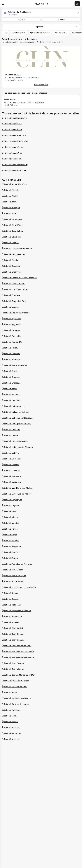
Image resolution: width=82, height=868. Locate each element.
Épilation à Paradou (10, 541)
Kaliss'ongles (10, 99)
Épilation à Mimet (10, 511)
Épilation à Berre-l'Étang (13, 225)
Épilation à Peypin (10, 558)
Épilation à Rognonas (11, 605)
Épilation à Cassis (10, 260)
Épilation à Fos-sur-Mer (12, 342)
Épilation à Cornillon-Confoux (15, 289)
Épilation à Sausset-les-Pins (14, 687)
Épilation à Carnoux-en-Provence (17, 248)
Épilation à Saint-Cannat (13, 634)
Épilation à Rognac (10, 593)
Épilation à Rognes (10, 599)
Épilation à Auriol (9, 213)
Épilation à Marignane (11, 476)
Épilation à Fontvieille (11, 336)
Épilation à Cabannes (11, 237)
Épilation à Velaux (10, 722)
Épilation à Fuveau (10, 348)
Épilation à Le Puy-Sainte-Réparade (18, 447)
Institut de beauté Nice (12, 153)
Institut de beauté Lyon (12, 130)
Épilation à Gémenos (11, 359)
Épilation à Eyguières (11, 324)
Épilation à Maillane (10, 465)
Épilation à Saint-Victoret (13, 669)
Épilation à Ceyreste (11, 266)
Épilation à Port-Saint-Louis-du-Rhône (19, 587)
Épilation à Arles (9, 202)
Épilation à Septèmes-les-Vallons (17, 698)
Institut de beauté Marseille (14, 135)
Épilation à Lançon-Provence (15, 441)
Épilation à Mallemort (11, 470)
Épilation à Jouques (11, 395)
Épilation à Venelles (10, 727)
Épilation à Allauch (10, 190)
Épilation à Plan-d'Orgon (13, 570)
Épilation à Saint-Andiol (12, 628)
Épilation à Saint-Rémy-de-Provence (18, 657)
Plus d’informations (41, 84)
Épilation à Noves (10, 529)
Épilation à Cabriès (10, 243)
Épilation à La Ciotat (11, 400)
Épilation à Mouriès (10, 523)
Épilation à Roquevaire (12, 616)
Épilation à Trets (9, 716)
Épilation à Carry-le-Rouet (13, 254)
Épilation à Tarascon (11, 710)
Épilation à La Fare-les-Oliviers (15, 412)
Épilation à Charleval (11, 272)
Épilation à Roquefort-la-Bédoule (17, 611)
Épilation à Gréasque (11, 383)
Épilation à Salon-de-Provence (15, 681)
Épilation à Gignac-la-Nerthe (15, 365)
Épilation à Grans (9, 371)
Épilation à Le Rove (10, 453)
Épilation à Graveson (11, 377)
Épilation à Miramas (11, 517)
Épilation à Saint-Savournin (14, 663)
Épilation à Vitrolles (10, 739)
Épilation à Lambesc (11, 435)
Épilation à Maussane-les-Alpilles (17, 494)
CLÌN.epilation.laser (12, 75)
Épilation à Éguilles (10, 307)
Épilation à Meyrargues (12, 500)
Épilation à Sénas (10, 692)
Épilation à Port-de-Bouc (13, 581)
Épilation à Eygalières (11, 319)
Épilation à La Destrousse (13, 406)
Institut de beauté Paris (12, 159)
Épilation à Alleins (10, 196)
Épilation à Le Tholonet (12, 459)
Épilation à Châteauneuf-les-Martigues (19, 278)
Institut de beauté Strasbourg (15, 165)
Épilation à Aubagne (11, 208)
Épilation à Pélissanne (12, 546)
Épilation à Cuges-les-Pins (14, 301)
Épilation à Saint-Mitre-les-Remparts (18, 652)
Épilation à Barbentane (12, 219)
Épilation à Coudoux (11, 295)
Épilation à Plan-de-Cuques (14, 576)
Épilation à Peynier (10, 552)
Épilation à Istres (9, 389)
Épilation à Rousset (10, 622)
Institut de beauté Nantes (13, 147)
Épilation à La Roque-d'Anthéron (16, 424)
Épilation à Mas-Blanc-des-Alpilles (17, 488)
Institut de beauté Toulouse (14, 170)
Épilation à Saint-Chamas (13, 640)
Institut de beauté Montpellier (15, 141)
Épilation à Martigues (11, 482)
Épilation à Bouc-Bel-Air (12, 231)
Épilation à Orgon (10, 535)
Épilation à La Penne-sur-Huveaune (18, 418)
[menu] (3, 4)
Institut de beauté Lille (12, 124)
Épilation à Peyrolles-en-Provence (17, 564)
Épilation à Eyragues (11, 330)
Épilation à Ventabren (11, 733)
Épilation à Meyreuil (11, 505)
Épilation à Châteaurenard (13, 284)
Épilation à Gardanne (11, 354)
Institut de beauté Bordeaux (14, 118)
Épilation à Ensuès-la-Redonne (16, 313)
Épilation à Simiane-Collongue (15, 704)
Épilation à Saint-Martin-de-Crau (16, 646)
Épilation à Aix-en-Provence (14, 184)
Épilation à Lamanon (11, 430)
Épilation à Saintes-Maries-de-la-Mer (18, 675)
